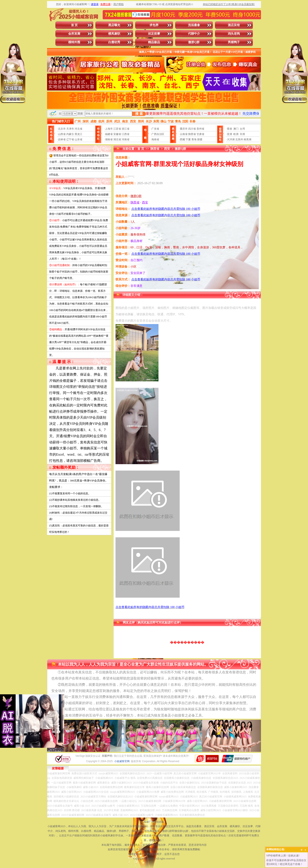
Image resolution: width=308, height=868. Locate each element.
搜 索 (139, 114)
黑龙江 (78, 134)
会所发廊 (74, 34)
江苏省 (117, 129)
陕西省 (192, 134)
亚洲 (230, 134)
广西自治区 (158, 134)
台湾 (242, 129)
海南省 (155, 139)
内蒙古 (70, 134)
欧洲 (236, 134)
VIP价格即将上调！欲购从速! (283, 856)
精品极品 (154, 42)
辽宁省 (70, 139)
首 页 (74, 25)
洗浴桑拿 (194, 25)
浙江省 (126, 129)
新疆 (200, 139)
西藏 (182, 139)
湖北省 (117, 139)
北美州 (239, 139)
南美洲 (247, 139)
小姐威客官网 (122, 761)
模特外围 (74, 42)
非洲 (242, 134)
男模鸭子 (234, 42)
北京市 (62, 129)
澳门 (236, 129)
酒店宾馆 (234, 25)
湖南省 (109, 139)
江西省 (126, 134)
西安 (167, 149)
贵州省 (200, 129)
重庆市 (184, 129)
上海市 (109, 129)
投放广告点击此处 (154, 822)
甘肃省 (200, 134)
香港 (230, 129)
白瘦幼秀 (114, 42)
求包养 (154, 25)
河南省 (126, 139)
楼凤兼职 (114, 34)
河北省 (78, 129)
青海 (194, 139)
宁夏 (188, 139)
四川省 (192, 129)
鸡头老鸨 (234, 34)
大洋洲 (231, 139)
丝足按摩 (154, 34)
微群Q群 (194, 42)
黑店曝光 (114, 25)
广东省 (155, 129)
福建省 (109, 134)
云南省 (184, 134)
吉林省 (62, 139)
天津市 (70, 129)
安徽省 (117, 134)
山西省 (62, 134)
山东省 (78, 139)
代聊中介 (194, 34)
